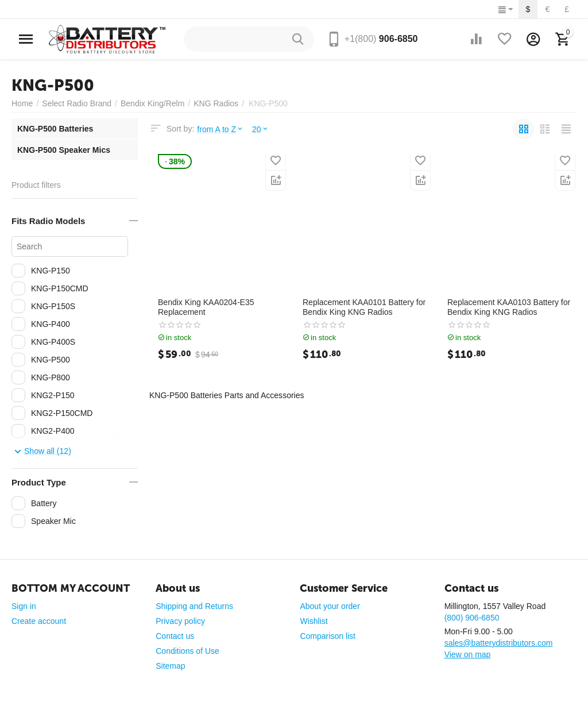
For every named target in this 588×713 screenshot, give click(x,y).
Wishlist (314, 621)
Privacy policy (180, 621)
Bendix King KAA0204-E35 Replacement (206, 307)
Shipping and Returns (194, 606)
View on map (468, 654)
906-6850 (381, 39)
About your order (330, 606)
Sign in (24, 606)
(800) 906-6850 (472, 618)
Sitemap (170, 666)
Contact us (175, 636)
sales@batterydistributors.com (499, 643)
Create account (39, 621)
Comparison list (328, 636)
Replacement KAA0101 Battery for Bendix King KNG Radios (364, 307)
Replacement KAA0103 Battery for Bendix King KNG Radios (509, 307)
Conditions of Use (187, 651)
